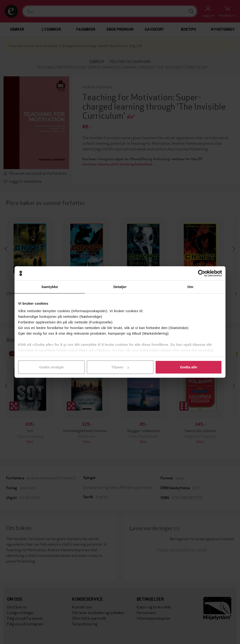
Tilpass (120, 367)
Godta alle (189, 367)
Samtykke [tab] (50, 287)
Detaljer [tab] (120, 287)
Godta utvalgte (51, 367)
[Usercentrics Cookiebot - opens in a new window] (201, 273)
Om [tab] (190, 287)
